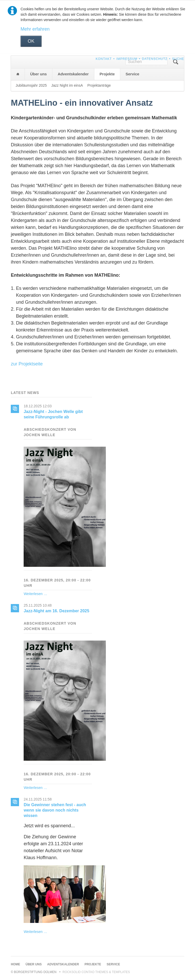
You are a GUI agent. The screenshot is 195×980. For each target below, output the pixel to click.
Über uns (38, 74)
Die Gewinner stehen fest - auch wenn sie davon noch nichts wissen (55, 810)
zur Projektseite (27, 364)
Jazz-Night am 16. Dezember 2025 (56, 611)
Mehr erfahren (35, 29)
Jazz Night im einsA (67, 85)
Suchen (176, 62)
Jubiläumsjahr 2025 (31, 85)
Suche (178, 59)
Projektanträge (99, 85)
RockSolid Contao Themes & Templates (96, 972)
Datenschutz (155, 59)
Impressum (127, 59)
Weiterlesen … (35, 594)
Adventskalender (73, 74)
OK (31, 41)
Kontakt (104, 59)
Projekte (107, 74)
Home (18, 74)
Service (132, 74)
